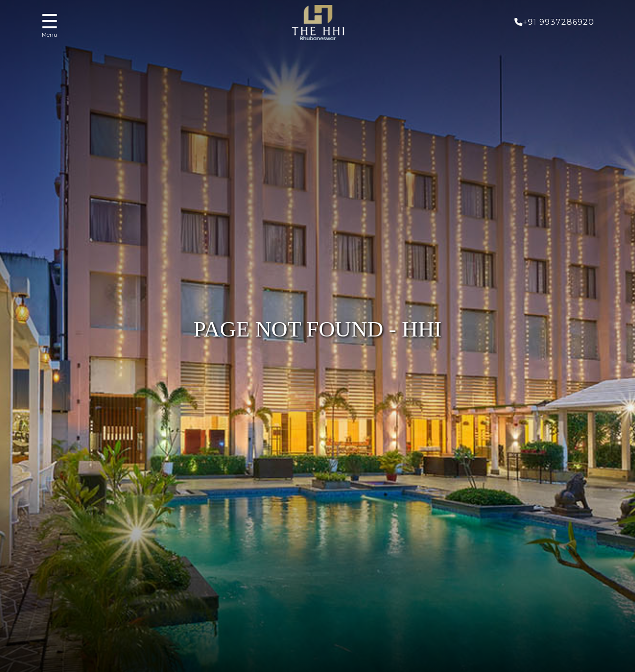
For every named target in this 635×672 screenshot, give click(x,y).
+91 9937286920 (554, 22)
